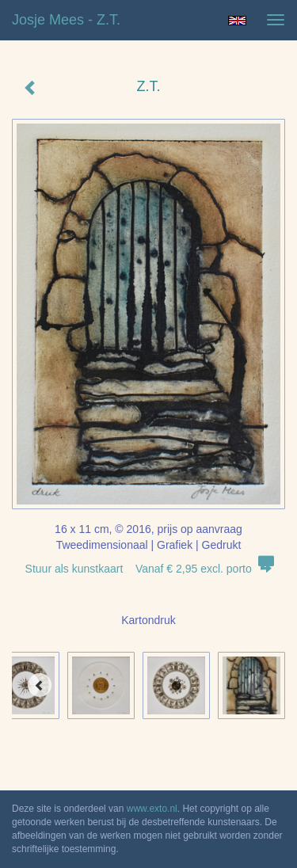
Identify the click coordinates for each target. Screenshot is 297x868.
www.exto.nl (152, 809)
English (237, 21)
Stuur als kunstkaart (149, 569)
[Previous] (40, 685)
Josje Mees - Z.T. (66, 20)
